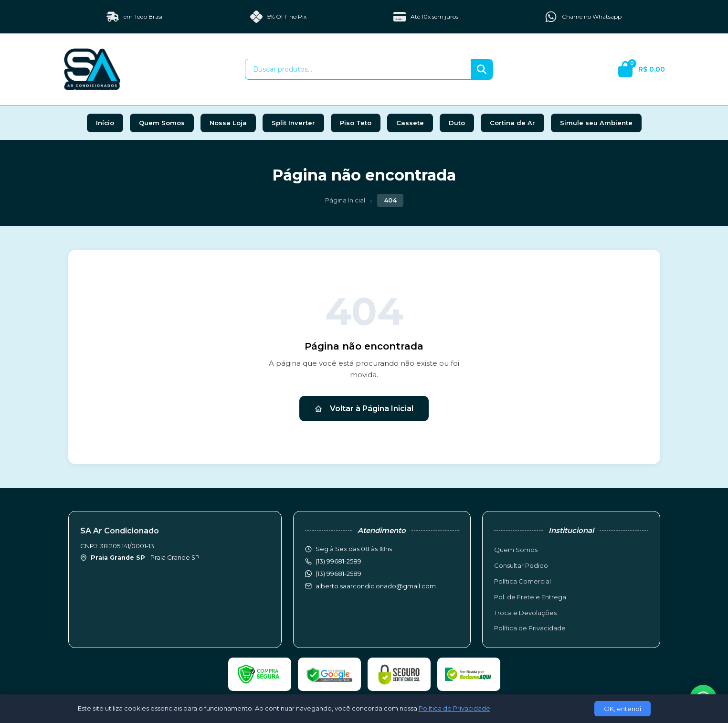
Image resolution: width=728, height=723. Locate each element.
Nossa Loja (228, 123)
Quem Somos (162, 123)
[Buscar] (482, 69)
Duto (457, 123)
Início (105, 123)
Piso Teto (356, 123)
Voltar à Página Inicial (364, 409)
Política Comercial (522, 581)
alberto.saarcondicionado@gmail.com (376, 586)
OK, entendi (622, 709)
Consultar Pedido (521, 565)
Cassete (410, 123)
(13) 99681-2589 (338, 574)
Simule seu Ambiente (596, 123)
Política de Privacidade (530, 628)
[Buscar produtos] (358, 69)
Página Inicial (345, 200)
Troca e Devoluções (525, 613)
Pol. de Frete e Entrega (530, 597)
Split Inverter (293, 123)
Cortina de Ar (512, 123)
